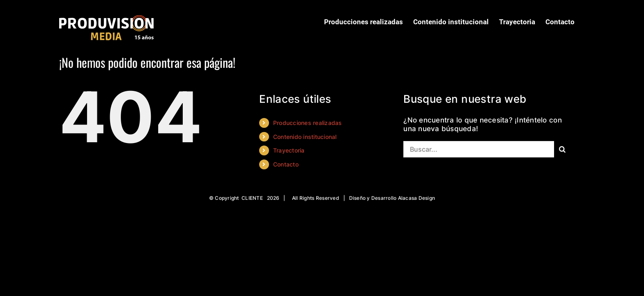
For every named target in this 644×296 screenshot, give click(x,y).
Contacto (286, 164)
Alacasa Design (417, 198)
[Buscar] (562, 149)
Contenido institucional (305, 137)
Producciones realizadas (308, 123)
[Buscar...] (479, 149)
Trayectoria (289, 150)
